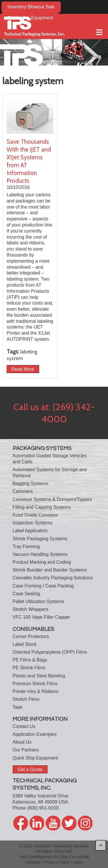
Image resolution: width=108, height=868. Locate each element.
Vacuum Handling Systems (40, 554)
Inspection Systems (33, 523)
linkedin (37, 823)
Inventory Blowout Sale (31, 7)
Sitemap (33, 862)
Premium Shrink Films (35, 684)
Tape (18, 707)
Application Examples (35, 734)
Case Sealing (26, 594)
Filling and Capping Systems (42, 507)
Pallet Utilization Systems (39, 601)
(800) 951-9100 (43, 808)
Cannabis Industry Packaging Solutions (53, 578)
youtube (53, 823)
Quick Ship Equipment (35, 758)
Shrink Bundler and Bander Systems (50, 570)
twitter (69, 823)
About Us (22, 742)
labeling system (22, 355)
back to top (101, 845)
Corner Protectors (31, 636)
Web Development (36, 857)
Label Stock (25, 644)
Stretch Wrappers (31, 609)
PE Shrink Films (29, 668)
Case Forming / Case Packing (43, 586)
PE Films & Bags (30, 660)
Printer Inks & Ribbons (36, 691)
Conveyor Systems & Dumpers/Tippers (52, 499)
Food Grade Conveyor (35, 515)
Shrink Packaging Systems (40, 539)
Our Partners (26, 750)
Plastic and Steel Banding (39, 676)
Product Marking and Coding (42, 562)
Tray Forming (26, 547)
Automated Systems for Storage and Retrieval (50, 473)
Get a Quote (30, 769)
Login (78, 862)
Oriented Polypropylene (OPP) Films (50, 652)
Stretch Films (26, 699)
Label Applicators (30, 531)
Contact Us (24, 726)
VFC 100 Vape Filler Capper (41, 617)
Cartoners (23, 491)
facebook (21, 823)
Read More (23, 369)
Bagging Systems (31, 483)
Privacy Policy (57, 862)
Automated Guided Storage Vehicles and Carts (50, 459)
